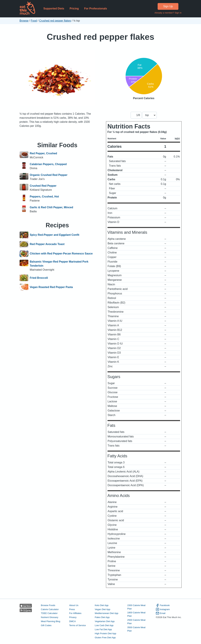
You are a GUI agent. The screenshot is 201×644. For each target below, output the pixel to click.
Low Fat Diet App (103, 629)
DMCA (72, 621)
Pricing (74, 9)
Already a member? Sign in (168, 13)
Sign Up (168, 6)
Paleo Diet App (102, 617)
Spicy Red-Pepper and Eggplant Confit (54, 235)
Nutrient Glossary (49, 617)
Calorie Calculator (50, 609)
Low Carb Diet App (104, 625)
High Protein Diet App (106, 633)
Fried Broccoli (39, 278)
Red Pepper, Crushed (43, 153)
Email (161, 613)
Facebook (163, 605)
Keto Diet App (102, 605)
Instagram (163, 609)
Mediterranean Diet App (107, 613)
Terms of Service (78, 625)
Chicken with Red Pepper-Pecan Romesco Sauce (61, 254)
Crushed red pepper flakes (55, 21)
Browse (24, 21)
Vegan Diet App (103, 609)
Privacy (73, 617)
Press (72, 609)
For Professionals (96, 9)
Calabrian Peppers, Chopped (48, 164)
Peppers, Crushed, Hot (44, 197)
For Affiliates (75, 613)
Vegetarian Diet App (105, 621)
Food (34, 21)
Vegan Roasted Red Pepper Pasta (51, 287)
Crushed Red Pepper (43, 186)
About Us (74, 605)
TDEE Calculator (49, 613)
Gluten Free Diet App (105, 638)
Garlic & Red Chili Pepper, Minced (51, 207)
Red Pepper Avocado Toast (47, 244)
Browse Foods (48, 605)
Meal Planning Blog (50, 621)
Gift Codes (46, 625)
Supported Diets (54, 9)
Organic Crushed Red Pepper (49, 175)
